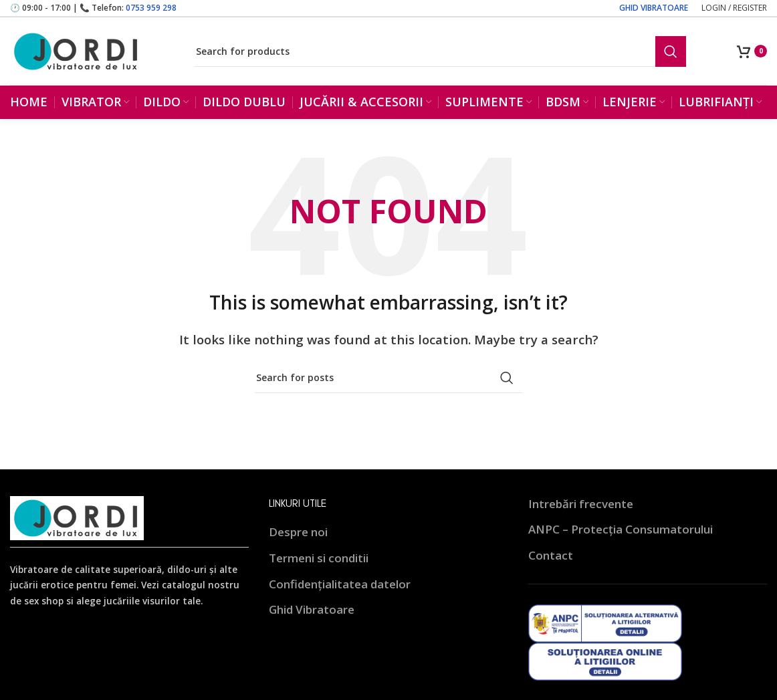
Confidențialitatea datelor (340, 584)
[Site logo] (77, 50)
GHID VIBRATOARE (654, 8)
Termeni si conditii (319, 559)
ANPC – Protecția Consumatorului (621, 530)
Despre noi (298, 533)
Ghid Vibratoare (312, 610)
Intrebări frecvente (581, 504)
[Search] (440, 51)
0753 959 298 (151, 8)
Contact (551, 556)
